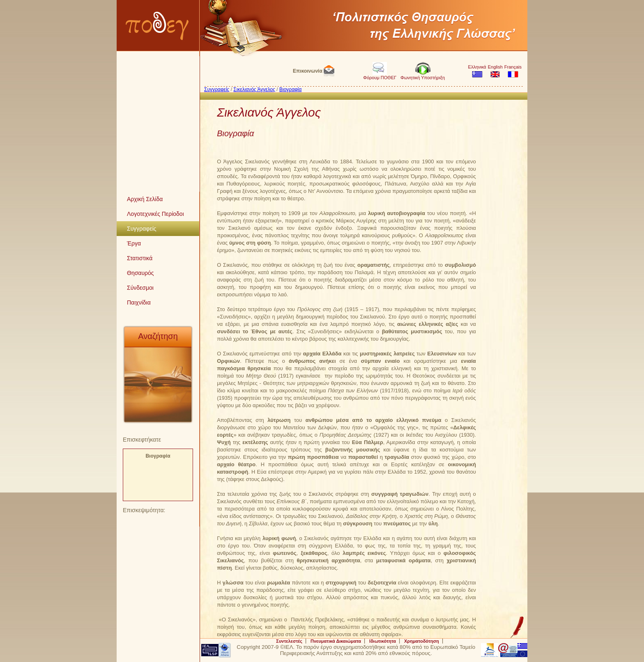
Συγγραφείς (217, 89)
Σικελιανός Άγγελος (254, 89)
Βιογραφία (158, 456)
